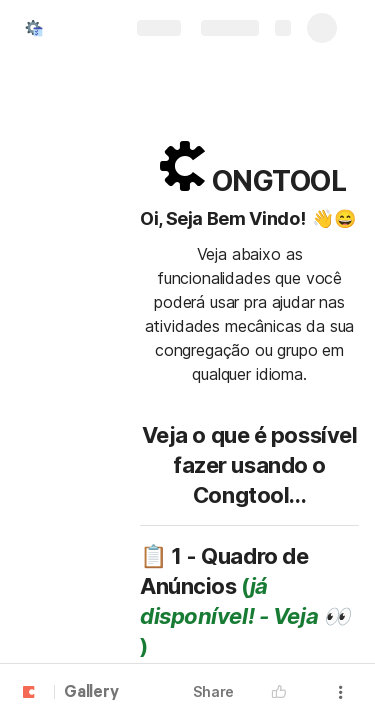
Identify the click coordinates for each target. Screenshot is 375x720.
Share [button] (213, 691)
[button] (284, 692)
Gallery (91, 693)
